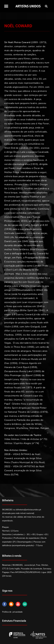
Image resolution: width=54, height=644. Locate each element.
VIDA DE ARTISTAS (24, 466)
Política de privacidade (12, 612)
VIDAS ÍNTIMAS (22, 454)
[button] (6, 6)
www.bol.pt (30, 565)
